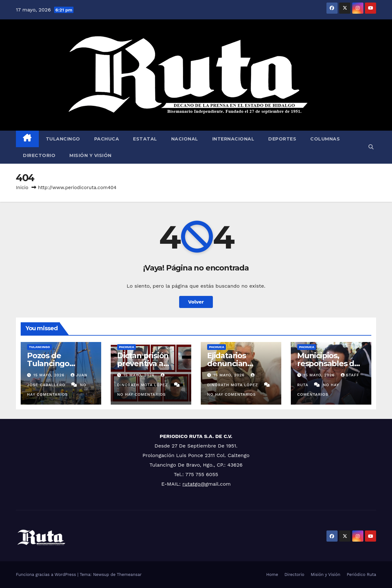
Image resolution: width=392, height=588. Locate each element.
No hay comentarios (141, 394)
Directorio (39, 155)
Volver (196, 302)
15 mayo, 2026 (50, 375)
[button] (371, 147)
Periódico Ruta (361, 574)
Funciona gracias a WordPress (47, 574)
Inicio (22, 188)
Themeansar (129, 574)
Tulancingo (63, 139)
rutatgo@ (194, 484)
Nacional (185, 139)
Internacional (233, 139)
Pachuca (107, 139)
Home (272, 574)
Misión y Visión (91, 155)
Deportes (282, 139)
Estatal (145, 139)
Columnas (325, 139)
